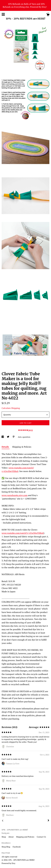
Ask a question (24, 437)
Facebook (17, 847)
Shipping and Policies (25, 837)
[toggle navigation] (3, 14)
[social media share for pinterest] (14, 437)
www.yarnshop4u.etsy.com (15, 495)
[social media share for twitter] (8, 437)
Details (6, 447)
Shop (4, 837)
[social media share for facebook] (3, 437)
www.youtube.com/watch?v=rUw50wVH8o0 (23, 533)
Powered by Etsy (8, 863)
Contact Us (41, 837)
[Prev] (3, 821)
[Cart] (48, 15)
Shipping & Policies (22, 447)
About (11, 837)
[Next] (48, 821)
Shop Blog (6, 847)
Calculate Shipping (11, 408)
